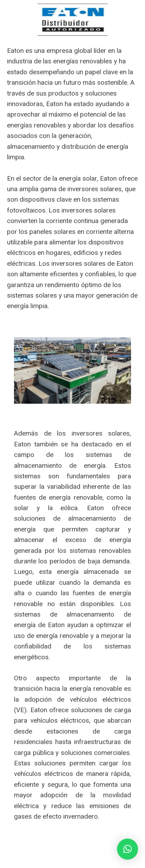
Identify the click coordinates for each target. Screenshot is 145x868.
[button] (128, 849)
